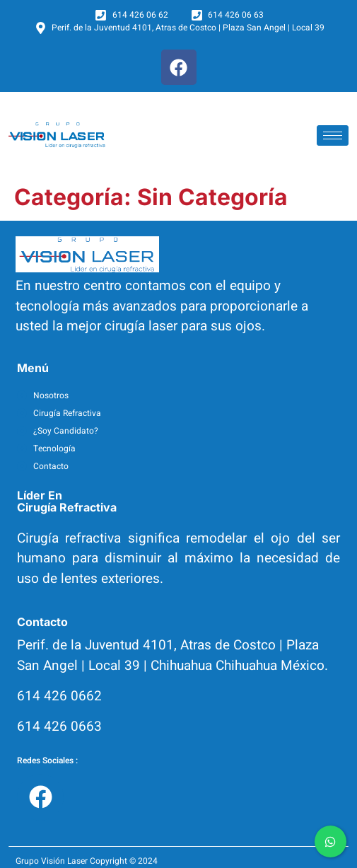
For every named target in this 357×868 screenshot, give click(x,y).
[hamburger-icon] (333, 135)
